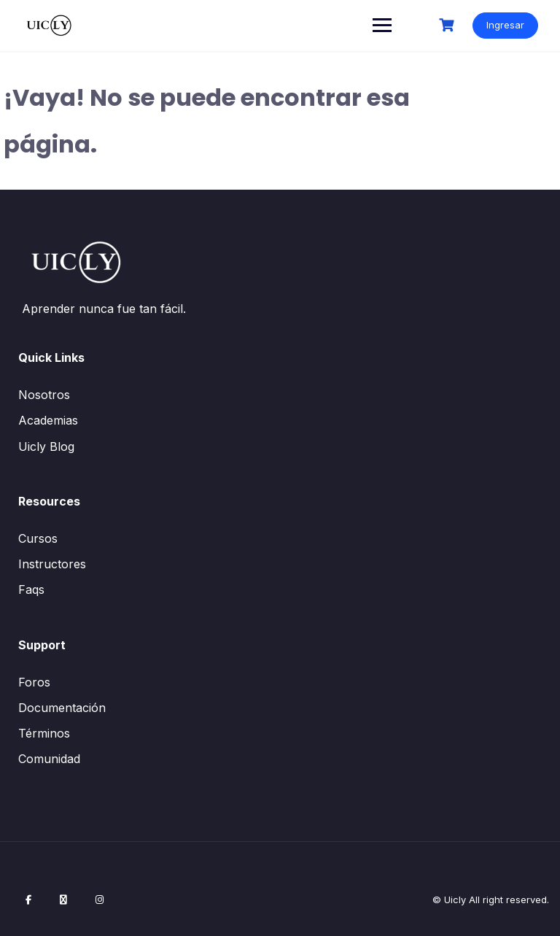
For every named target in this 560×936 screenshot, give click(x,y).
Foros (34, 682)
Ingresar (505, 25)
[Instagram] (100, 900)
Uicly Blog (46, 446)
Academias (48, 420)
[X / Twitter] (63, 900)
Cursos (38, 538)
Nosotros (44, 395)
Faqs (31, 589)
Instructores (52, 564)
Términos (44, 733)
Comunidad (49, 759)
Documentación (62, 708)
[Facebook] (28, 900)
